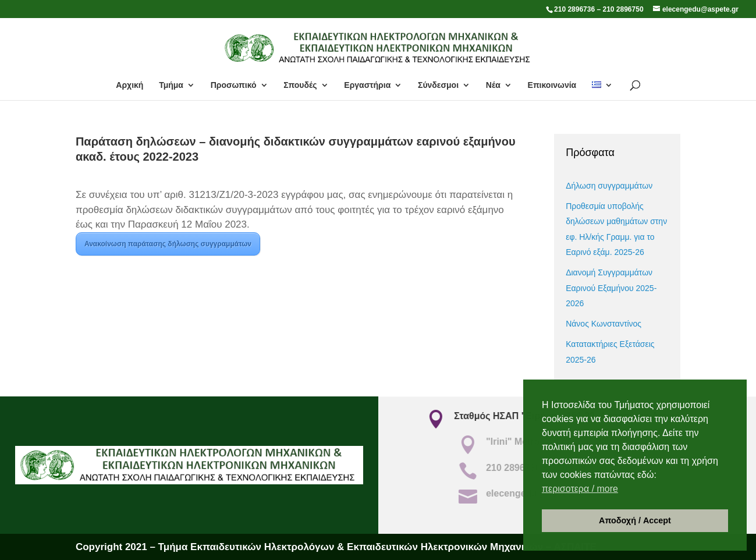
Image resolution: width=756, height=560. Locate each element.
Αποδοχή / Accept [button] (635, 520)
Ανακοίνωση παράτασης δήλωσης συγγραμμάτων (168, 244)
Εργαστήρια (367, 85)
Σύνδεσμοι (438, 85)
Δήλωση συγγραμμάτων (609, 186)
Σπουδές (300, 85)
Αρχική (129, 85)
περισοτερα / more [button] (580, 489)
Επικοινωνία (552, 85)
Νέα (493, 85)
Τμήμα (171, 85)
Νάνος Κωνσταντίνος (604, 324)
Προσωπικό (234, 85)
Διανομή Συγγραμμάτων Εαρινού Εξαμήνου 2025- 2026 (611, 288)
